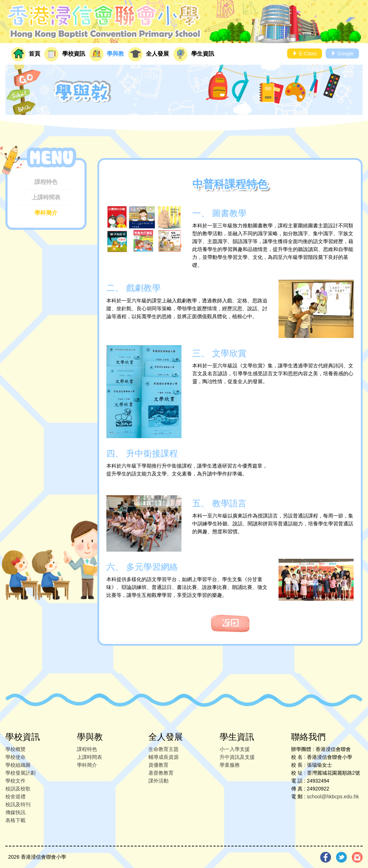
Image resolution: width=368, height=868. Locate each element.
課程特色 (46, 182)
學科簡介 (46, 213)
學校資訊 (65, 54)
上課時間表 (46, 197)
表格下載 (15, 820)
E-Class (305, 54)
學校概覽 (15, 749)
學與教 (107, 54)
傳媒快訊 (15, 812)
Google (342, 54)
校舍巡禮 (15, 797)
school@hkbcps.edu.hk (333, 797)
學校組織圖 (18, 765)
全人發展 (148, 54)
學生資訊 (194, 54)
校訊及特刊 (18, 804)
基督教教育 (161, 773)
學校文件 (15, 781)
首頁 (26, 54)
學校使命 (15, 757)
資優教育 (158, 765)
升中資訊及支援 (237, 757)
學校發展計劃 (20, 773)
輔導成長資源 (164, 757)
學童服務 (230, 765)
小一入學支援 (235, 749)
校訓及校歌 (18, 789)
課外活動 (158, 781)
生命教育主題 (164, 749)
